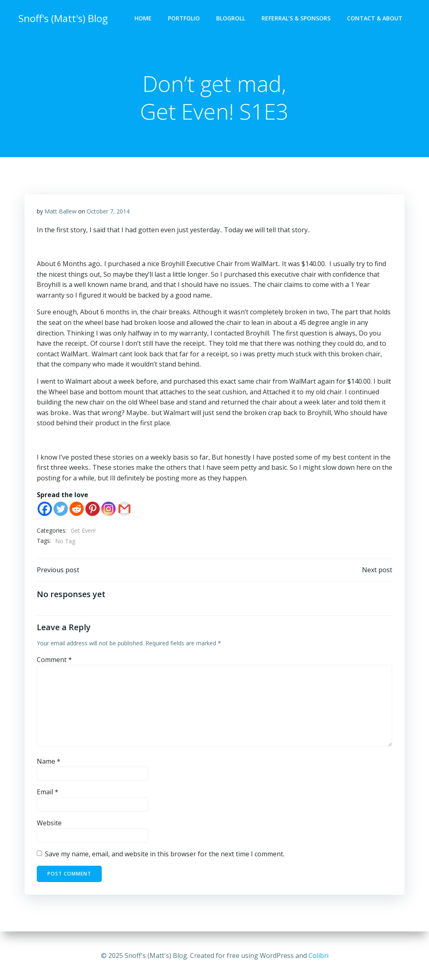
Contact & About (375, 19)
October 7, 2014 (108, 212)
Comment (54, 660)
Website (49, 823)
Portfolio (184, 19)
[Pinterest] (93, 509)
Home (143, 19)
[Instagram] (108, 509)
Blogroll (231, 19)
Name (49, 762)
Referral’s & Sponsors (296, 19)
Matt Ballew (60, 212)
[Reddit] (77, 509)
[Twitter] (61, 509)
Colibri (318, 956)
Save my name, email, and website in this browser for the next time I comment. (165, 854)
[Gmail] (124, 509)
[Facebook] (45, 509)
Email (48, 793)
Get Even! (83, 531)
